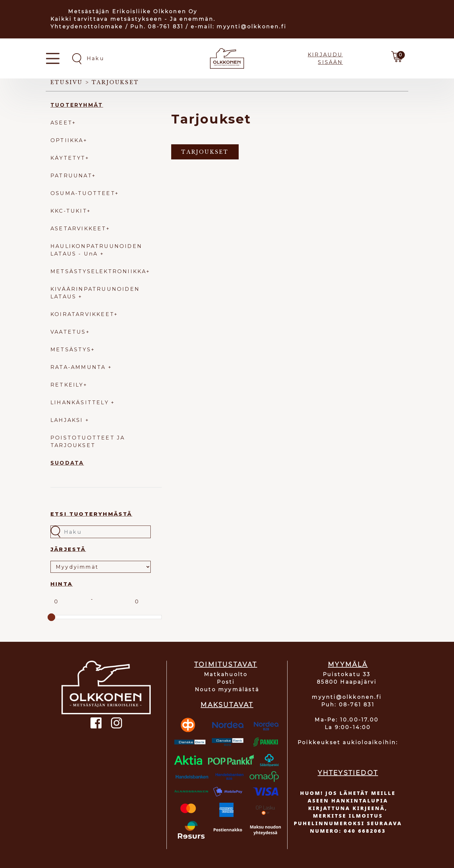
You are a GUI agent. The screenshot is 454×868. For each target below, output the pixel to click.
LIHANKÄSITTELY (81, 402)
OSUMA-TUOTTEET (83, 193)
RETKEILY (67, 385)
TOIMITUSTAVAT (226, 664)
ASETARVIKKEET (78, 229)
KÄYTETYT (68, 158)
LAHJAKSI (68, 420)
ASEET (61, 123)
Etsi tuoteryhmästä (91, 514)
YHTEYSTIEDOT (348, 773)
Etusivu (67, 82)
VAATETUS (68, 332)
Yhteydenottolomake (87, 27)
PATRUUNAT (71, 176)
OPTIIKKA (67, 140)
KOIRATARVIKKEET (82, 314)
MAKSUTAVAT (227, 705)
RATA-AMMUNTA (79, 367)
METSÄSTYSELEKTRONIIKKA (98, 271)
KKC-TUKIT (69, 211)
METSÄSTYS (71, 350)
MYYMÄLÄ (348, 664)
